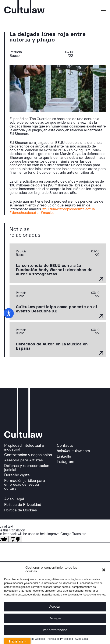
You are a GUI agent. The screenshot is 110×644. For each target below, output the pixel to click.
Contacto (65, 446)
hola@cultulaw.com (73, 451)
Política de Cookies (33, 639)
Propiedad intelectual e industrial (24, 448)
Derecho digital (17, 475)
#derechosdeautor (25, 213)
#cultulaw (50, 209)
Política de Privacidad (60, 639)
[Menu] (103, 11)
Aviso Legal (82, 639)
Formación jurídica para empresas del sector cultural (25, 485)
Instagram (65, 462)
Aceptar (55, 607)
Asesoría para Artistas (24, 460)
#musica (48, 213)
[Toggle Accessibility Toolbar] (9, 313)
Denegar (55, 618)
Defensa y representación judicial (27, 468)
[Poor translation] (15, 539)
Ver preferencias (55, 630)
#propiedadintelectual (77, 209)
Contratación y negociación (28, 455)
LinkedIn (64, 456)
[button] (104, 570)
